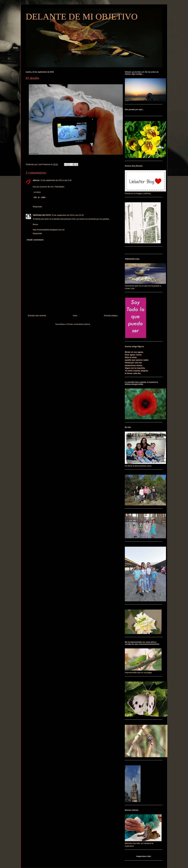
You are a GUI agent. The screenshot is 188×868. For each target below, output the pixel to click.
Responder (37, 207)
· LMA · (43, 197)
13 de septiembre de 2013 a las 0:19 (56, 180)
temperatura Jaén (144, 856)
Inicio (75, 316)
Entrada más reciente (37, 316)
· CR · (35, 197)
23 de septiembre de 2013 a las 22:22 (68, 215)
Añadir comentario (35, 240)
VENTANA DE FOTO (42, 215)
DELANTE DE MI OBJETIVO (82, 17)
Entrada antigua (111, 316)
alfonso (36, 180)
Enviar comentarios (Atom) (79, 324)
